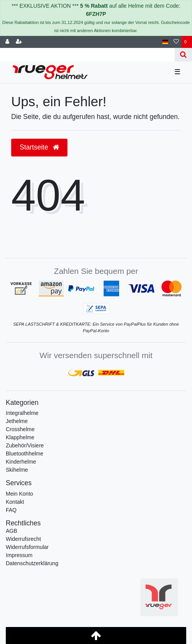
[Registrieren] (19, 42)
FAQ (11, 510)
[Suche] (183, 55)
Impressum (19, 555)
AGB (12, 531)
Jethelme (17, 421)
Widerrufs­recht (23, 539)
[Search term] (87, 55)
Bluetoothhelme (24, 454)
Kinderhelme (21, 462)
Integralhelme (22, 413)
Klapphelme (20, 437)
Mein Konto (19, 494)
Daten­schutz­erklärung (32, 563)
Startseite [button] (39, 147)
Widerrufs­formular (27, 547)
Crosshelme (20, 429)
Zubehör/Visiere (25, 445)
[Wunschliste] (176, 42)
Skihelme (17, 470)
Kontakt (15, 502)
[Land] (165, 42)
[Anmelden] (7, 42)
